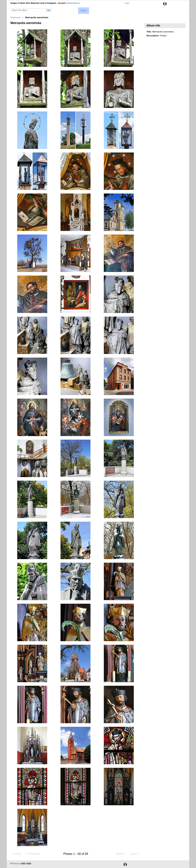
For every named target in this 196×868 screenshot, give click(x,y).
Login (127, 3)
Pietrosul (17, 864)
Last (134, 854)
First (16, 854)
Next (121, 854)
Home (83, 10)
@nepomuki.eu (73, 3)
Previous (32, 854)
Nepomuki (15, 17)
